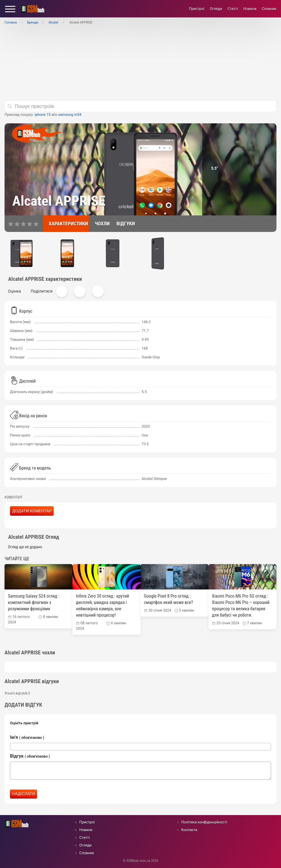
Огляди (216, 9)
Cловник (269, 9)
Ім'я (27, 737)
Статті (233, 9)
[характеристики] (66, 224)
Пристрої (197, 9)
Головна (11, 22)
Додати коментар (32, 511)
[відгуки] (123, 224)
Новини (250, 9)
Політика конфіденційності (204, 822)
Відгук (30, 756)
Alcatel (53, 22)
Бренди (33, 22)
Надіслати (24, 794)
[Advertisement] (141, 63)
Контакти (189, 830)
